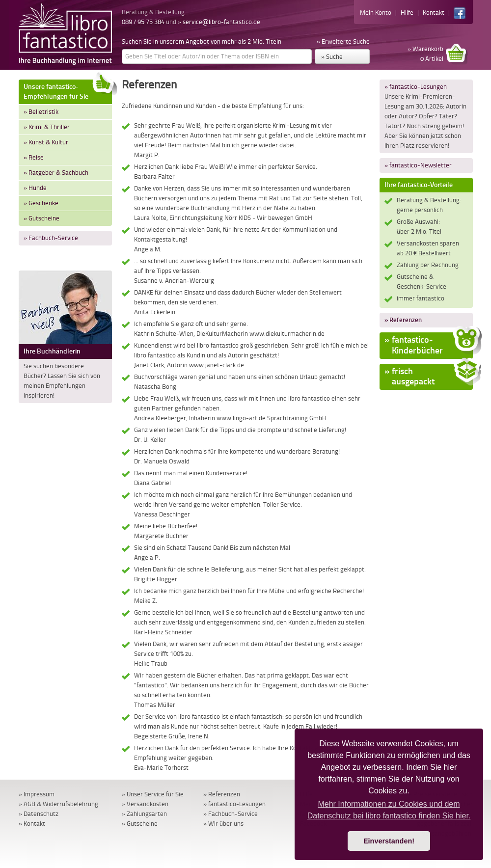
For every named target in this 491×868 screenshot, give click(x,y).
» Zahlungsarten (144, 814)
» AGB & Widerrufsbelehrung (58, 804)
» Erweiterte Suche (343, 41)
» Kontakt (32, 824)
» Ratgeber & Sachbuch (56, 173)
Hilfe (407, 13)
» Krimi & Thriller (47, 127)
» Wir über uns (223, 824)
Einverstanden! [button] (389, 841)
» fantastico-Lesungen (416, 87)
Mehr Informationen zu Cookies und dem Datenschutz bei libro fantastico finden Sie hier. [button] (389, 810)
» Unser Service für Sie (153, 794)
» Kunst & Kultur (46, 142)
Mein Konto (376, 13)
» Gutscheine (41, 218)
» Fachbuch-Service (51, 238)
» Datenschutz (39, 814)
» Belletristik (41, 112)
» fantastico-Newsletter (418, 165)
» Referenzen (403, 320)
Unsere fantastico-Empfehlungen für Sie (68, 90)
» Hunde (35, 188)
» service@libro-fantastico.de (219, 22)
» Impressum (37, 794)
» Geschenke (41, 203)
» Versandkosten (145, 804)
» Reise (34, 157)
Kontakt (434, 13)
